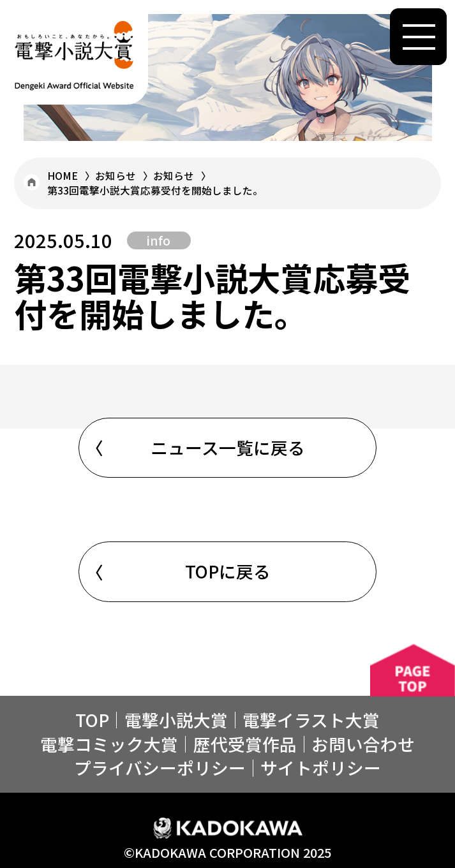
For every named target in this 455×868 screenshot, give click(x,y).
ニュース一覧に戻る (228, 447)
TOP (92, 720)
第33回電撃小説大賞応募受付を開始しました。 (155, 190)
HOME (63, 175)
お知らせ (116, 175)
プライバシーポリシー (160, 768)
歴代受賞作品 (245, 744)
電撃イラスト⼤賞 (311, 720)
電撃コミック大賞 (109, 744)
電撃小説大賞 (176, 720)
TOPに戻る (228, 571)
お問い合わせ (363, 744)
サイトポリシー (321, 768)
